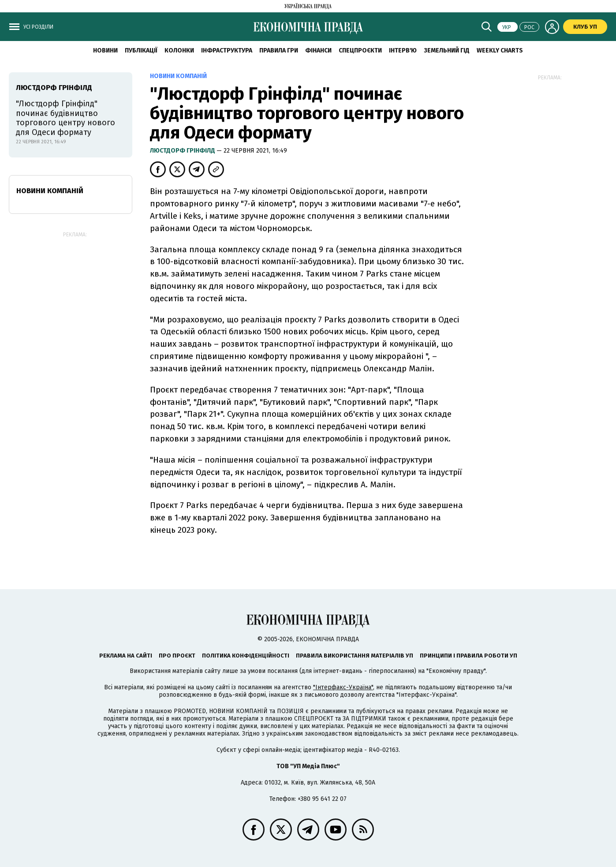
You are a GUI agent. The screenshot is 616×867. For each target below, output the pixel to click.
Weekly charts (500, 50)
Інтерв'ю (403, 50)
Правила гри (279, 50)
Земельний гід (447, 50)
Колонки (179, 50)
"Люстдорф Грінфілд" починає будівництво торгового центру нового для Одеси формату (65, 118)
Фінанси (318, 50)
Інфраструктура (227, 50)
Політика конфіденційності (246, 656)
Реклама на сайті (126, 656)
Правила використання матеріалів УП (355, 656)
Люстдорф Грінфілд (183, 151)
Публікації (141, 50)
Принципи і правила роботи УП (469, 656)
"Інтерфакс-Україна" (343, 687)
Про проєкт (177, 656)
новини (105, 50)
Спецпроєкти (360, 50)
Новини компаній (50, 191)
